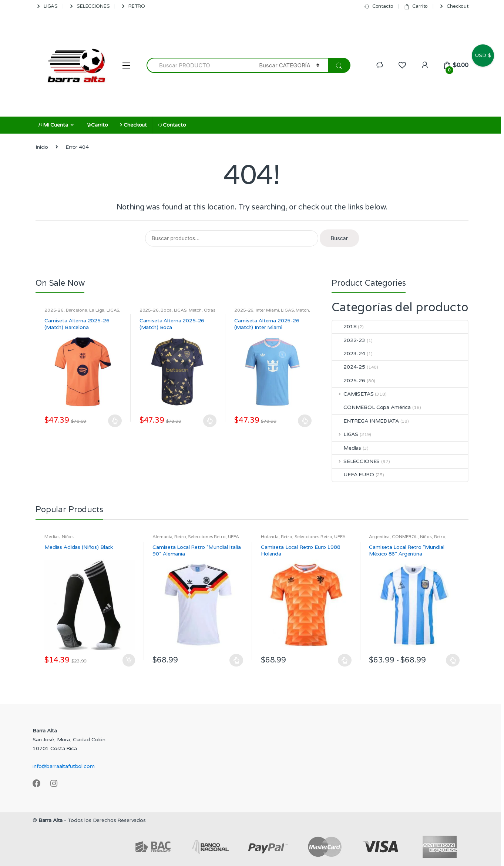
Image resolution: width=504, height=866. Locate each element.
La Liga (97, 310)
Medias (347, 448)
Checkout (453, 6)
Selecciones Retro (207, 537)
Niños (68, 537)
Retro (180, 537)
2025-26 (54, 310)
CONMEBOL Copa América (372, 407)
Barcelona (77, 310)
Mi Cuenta (53, 125)
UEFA (233, 537)
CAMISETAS (353, 394)
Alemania (162, 537)
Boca (166, 310)
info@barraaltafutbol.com (64, 766)
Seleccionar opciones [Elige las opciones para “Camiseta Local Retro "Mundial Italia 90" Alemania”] (236, 660)
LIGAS (47, 6)
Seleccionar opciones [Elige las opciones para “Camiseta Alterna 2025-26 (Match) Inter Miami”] (305, 421)
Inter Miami (267, 310)
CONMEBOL (405, 537)
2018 (344, 327)
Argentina (379, 537)
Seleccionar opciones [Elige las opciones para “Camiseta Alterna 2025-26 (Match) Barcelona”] (115, 421)
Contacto (379, 6)
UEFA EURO (353, 475)
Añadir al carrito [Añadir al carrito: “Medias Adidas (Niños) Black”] (128, 660)
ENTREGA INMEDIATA (366, 421)
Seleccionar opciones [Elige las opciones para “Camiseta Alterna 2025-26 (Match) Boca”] (210, 421)
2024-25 (349, 367)
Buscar (339, 238)
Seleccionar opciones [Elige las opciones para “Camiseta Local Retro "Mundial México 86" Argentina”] (453, 660)
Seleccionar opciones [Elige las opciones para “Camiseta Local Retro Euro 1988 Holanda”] (345, 660)
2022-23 (349, 340)
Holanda (270, 537)
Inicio (42, 147)
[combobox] (199, 65)
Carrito (416, 6)
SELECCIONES (89, 6)
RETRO (132, 6)
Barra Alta (51, 820)
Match (195, 310)
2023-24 (349, 354)
